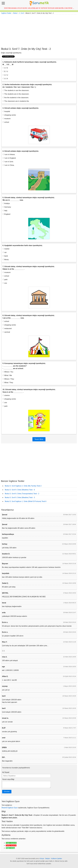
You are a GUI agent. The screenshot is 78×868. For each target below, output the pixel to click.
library (6, 260)
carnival (6, 332)
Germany (7, 207)
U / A (5, 79)
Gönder (7, 792)
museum (7, 119)
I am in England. (9, 158)
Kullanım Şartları (57, 859)
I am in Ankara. (9, 154)
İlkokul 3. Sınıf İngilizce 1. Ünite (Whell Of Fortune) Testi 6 (26, 501)
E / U (5, 71)
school (6, 122)
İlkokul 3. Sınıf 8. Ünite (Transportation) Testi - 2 (22, 494)
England (6, 214)
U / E (5, 68)
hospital (6, 111)
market (6, 249)
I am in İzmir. (8, 162)
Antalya (6, 203)
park (5, 280)
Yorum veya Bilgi (8, 779)
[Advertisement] (39, 31)
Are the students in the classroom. (16, 98)
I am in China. (8, 165)
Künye (42, 859)
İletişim (48, 859)
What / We (7, 375)
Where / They (8, 379)
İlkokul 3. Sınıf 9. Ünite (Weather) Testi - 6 (20, 490)
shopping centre (9, 115)
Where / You (8, 372)
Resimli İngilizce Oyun (10, 808)
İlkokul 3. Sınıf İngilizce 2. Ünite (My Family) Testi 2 (23, 486)
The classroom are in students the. (16, 101)
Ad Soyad (6, 772)
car (5, 252)
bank (5, 256)
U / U (5, 75)
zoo (5, 283)
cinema (6, 395)
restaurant (7, 328)
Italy (5, 211)
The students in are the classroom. (16, 90)
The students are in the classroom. (16, 94)
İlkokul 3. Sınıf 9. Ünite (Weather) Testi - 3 (20, 497)
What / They (8, 383)
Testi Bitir (39, 439)
